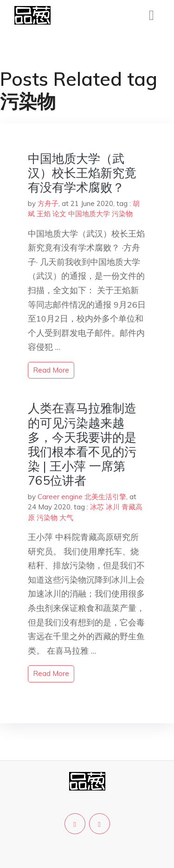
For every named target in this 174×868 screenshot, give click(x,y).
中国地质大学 (89, 214)
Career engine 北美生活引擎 (82, 497)
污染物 (122, 214)
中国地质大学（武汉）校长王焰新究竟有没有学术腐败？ (82, 173)
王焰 (44, 214)
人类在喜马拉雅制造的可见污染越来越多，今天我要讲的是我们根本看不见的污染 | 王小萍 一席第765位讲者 (82, 444)
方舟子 (48, 203)
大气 (66, 518)
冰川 (113, 507)
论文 (59, 214)
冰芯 (97, 507)
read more (51, 370)
